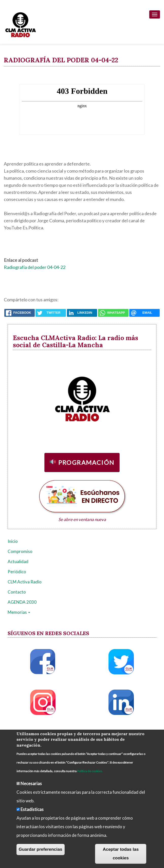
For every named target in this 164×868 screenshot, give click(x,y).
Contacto (17, 592)
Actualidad (18, 561)
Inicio (13, 541)
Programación (86, 462)
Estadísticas (32, 809)
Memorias (19, 612)
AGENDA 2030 (22, 602)
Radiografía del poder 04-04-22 (35, 267)
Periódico (17, 572)
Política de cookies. (90, 771)
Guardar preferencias (41, 849)
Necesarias (31, 783)
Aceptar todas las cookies (121, 854)
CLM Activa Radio (25, 582)
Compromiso (20, 551)
